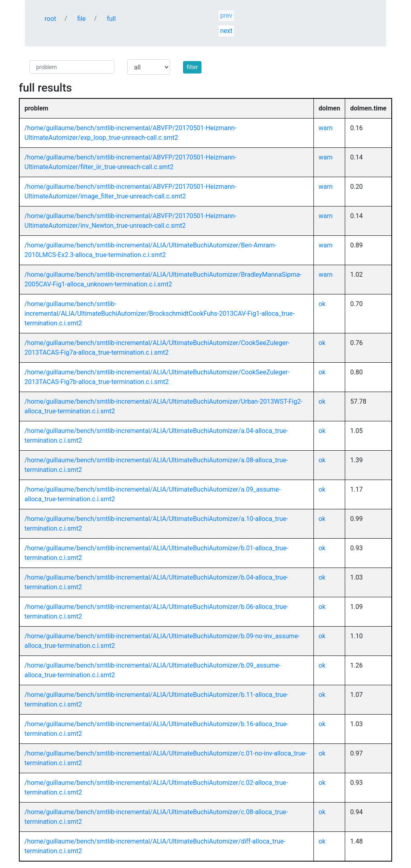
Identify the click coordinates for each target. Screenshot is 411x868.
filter (192, 67)
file (81, 19)
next (226, 31)
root (50, 19)
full (111, 19)
